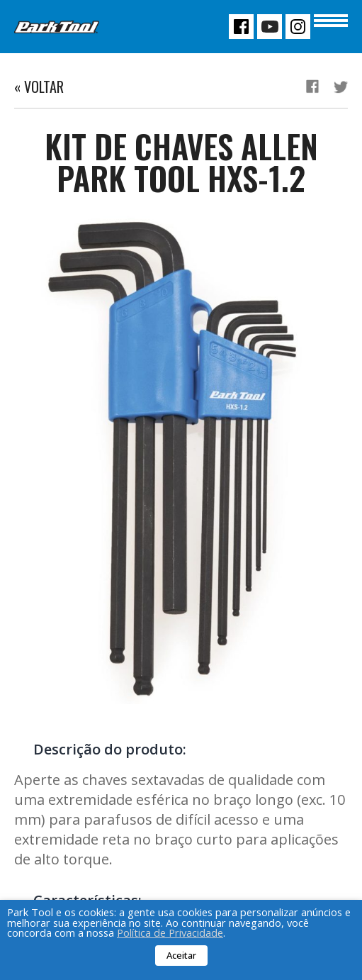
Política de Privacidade (170, 932)
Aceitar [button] (181, 955)
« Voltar (39, 87)
